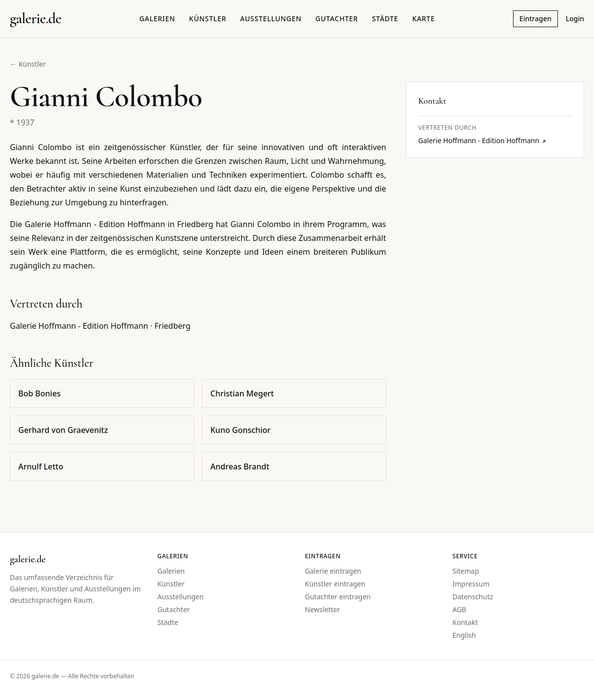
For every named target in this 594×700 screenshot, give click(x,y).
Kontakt (465, 622)
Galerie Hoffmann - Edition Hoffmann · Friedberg (100, 326)
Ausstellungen (271, 19)
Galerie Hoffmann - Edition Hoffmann (482, 140)
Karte (424, 19)
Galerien (157, 19)
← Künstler (28, 64)
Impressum (471, 584)
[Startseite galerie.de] (36, 19)
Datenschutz (473, 597)
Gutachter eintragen (338, 597)
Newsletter (323, 609)
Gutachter (337, 19)
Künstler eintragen (335, 584)
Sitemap (466, 571)
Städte (385, 19)
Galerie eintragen (333, 571)
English (464, 635)
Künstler (208, 19)
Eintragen (535, 19)
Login (575, 19)
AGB (459, 609)
